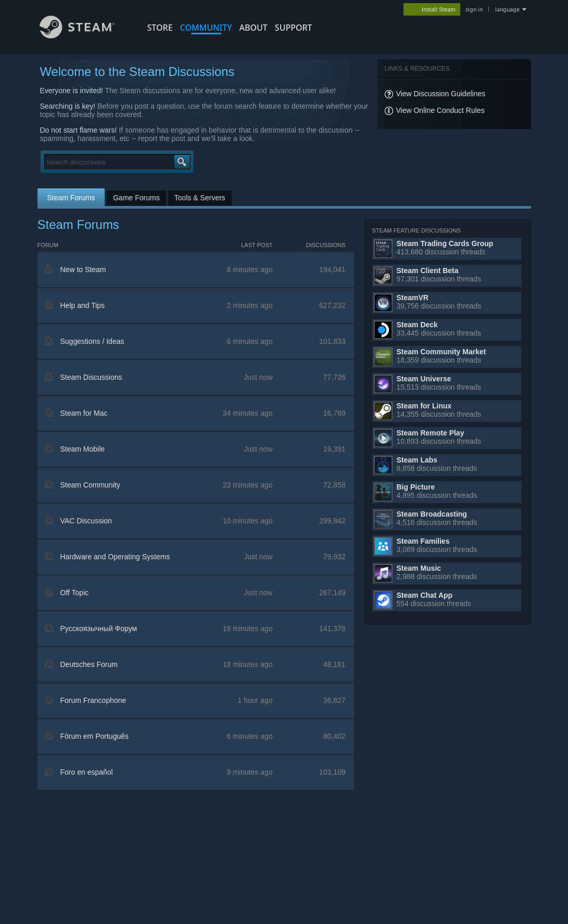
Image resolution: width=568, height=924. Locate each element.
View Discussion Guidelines (441, 94)
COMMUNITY (206, 28)
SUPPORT (294, 28)
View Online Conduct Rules (440, 110)
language (507, 9)
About (254, 28)
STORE (160, 28)
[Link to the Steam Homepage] (77, 36)
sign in (474, 9)
